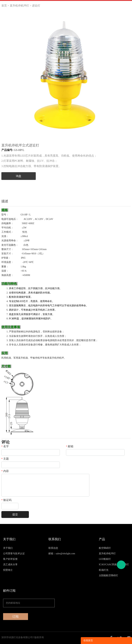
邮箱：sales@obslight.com (62, 554)
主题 (5, 459)
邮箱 (70, 446)
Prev (6, 76)
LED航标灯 (105, 559)
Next (126, 76)
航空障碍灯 (105, 548)
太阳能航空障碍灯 (108, 575)
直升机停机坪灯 (19, 6)
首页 (4, 6)
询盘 (19, 176)
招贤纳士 (8, 570)
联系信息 (53, 548)
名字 (5, 446)
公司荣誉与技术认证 (14, 554)
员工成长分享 (10, 565)
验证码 (6, 500)
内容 (5, 471)
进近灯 (36, 6)
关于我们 (8, 548)
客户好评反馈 (10, 559)
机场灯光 (104, 570)
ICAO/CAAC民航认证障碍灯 (114, 565)
